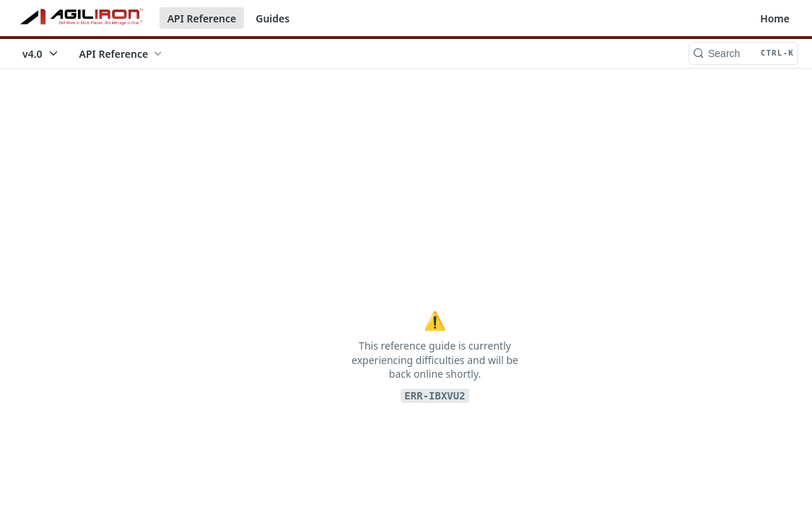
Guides (272, 18)
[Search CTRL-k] (743, 53)
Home (775, 18)
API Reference (202, 18)
